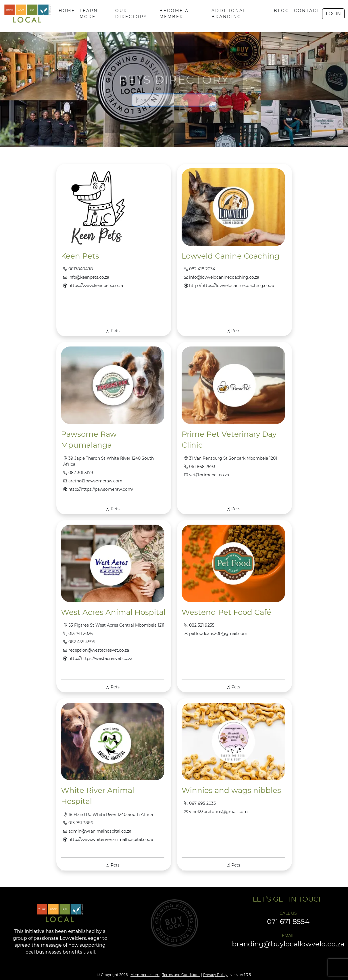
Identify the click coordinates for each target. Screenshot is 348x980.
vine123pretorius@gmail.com (216, 812)
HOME (67, 11)
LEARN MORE (89, 14)
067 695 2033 (200, 803)
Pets (113, 331)
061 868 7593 (200, 467)
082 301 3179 (78, 473)
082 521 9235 (199, 625)
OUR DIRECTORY (131, 14)
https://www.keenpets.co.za (93, 286)
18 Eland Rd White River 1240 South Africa (108, 815)
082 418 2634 (200, 269)
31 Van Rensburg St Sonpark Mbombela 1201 (230, 458)
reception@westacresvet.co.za (96, 650)
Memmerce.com (145, 975)
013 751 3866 (78, 823)
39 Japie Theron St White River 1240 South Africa (108, 461)
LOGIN (333, 14)
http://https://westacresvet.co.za (98, 659)
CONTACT (307, 11)
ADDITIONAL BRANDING (229, 14)
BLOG (282, 11)
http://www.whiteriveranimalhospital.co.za (108, 840)
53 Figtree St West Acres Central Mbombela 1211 (114, 625)
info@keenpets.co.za (86, 277)
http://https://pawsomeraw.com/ (98, 489)
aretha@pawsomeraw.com (93, 481)
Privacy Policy (215, 975)
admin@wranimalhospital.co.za (97, 831)
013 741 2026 (78, 634)
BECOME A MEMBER (174, 14)
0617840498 (78, 269)
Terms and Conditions (181, 975)
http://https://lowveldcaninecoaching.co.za (229, 286)
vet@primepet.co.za (206, 475)
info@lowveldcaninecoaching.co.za (222, 277)
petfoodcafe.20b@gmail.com (216, 634)
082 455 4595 (79, 642)
